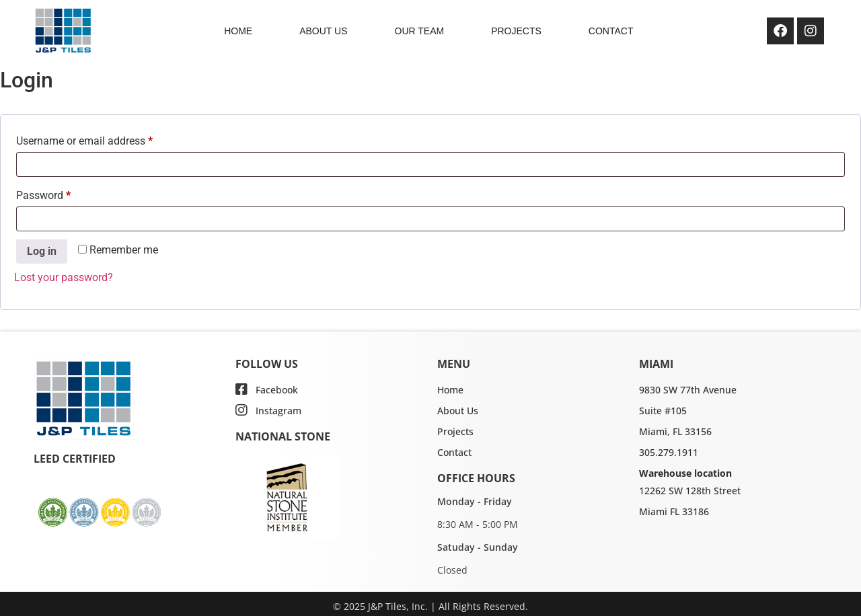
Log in (42, 251)
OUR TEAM (420, 31)
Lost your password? (64, 277)
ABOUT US (323, 31)
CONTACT (611, 31)
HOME (238, 31)
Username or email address (105, 139)
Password (64, 193)
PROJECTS (516, 31)
